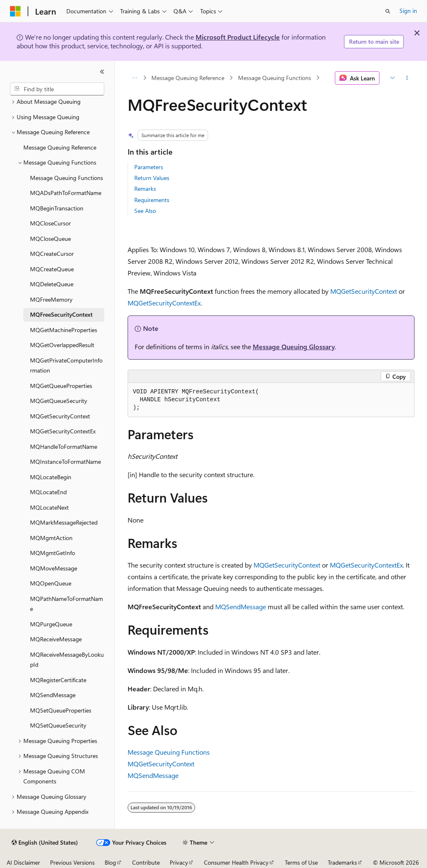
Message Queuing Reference (188, 78)
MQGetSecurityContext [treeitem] (60, 416)
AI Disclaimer (23, 862)
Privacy (179, 862)
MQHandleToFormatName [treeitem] (64, 447)
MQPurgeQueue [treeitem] (51, 624)
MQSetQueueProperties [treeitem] (61, 710)
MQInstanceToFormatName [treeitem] (65, 462)
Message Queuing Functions (275, 78)
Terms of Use (301, 862)
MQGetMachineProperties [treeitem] (64, 330)
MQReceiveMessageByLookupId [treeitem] (67, 660)
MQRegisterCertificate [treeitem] (58, 680)
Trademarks (342, 862)
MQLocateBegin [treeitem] (51, 477)
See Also (145, 211)
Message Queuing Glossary (294, 346)
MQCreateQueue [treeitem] (52, 269)
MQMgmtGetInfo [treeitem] (53, 553)
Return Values (152, 178)
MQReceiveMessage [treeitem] (56, 639)
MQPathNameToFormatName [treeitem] (67, 604)
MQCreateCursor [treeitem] (52, 254)
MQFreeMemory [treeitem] (51, 299)
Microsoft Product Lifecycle (238, 37)
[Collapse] (102, 72)
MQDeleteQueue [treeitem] (52, 284)
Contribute (146, 862)
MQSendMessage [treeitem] (53, 695)
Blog (110, 862)
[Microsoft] (15, 11)
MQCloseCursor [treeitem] (50, 223)
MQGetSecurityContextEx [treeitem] (63, 431)
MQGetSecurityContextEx (164, 303)
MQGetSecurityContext (364, 291)
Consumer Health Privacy (236, 862)
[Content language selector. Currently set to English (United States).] (45, 843)
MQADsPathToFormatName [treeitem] (66, 193)
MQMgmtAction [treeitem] (51, 538)
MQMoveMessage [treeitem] (54, 568)
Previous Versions (72, 862)
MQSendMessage (241, 607)
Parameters (149, 167)
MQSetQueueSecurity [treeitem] (58, 725)
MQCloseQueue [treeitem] (50, 239)
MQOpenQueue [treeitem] (51, 583)
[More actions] (407, 78)
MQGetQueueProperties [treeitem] (61, 386)
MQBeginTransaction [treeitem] (57, 208)
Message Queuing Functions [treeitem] (67, 178)
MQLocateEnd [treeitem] (48, 492)
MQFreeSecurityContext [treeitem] (61, 314)
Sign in (408, 11)
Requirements (152, 200)
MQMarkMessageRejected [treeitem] (64, 522)
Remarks (145, 189)
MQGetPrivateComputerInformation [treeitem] (66, 365)
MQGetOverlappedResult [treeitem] (62, 345)
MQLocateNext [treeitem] (49, 507)
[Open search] (388, 11)
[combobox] (57, 89)
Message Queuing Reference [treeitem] (60, 147)
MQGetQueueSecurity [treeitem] (59, 401)
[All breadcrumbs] (135, 78)
